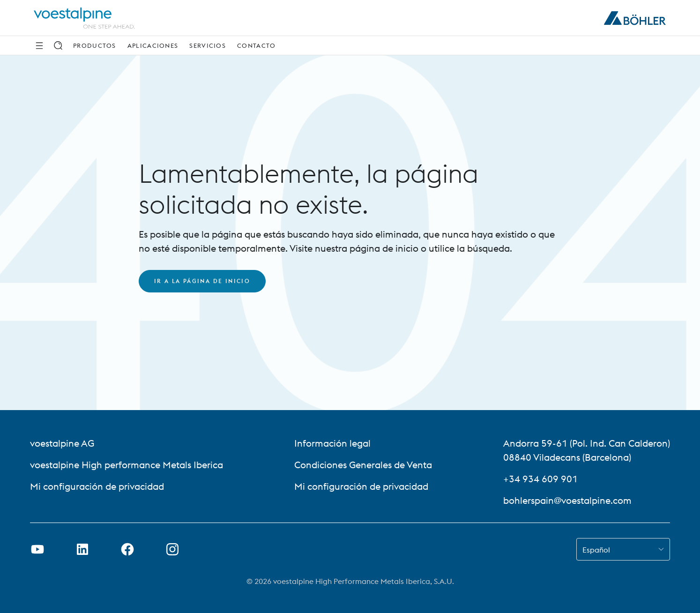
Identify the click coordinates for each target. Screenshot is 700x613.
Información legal (332, 443)
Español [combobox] (596, 550)
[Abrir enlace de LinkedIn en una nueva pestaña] (82, 549)
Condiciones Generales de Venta (363, 465)
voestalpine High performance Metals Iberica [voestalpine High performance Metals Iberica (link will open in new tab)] (127, 465)
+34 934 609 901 (540, 479)
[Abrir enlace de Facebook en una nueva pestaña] (127, 549)
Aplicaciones (153, 45)
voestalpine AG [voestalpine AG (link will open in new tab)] (62, 443)
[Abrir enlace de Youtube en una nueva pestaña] (37, 549)
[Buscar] (58, 45)
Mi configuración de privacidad (97, 486)
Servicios (208, 45)
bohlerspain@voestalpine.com (567, 500)
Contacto (256, 45)
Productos (95, 45)
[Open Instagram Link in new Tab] (172, 549)
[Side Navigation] (39, 45)
